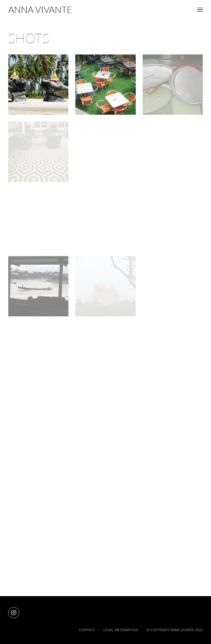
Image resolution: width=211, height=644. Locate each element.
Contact (87, 631)
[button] (200, 10)
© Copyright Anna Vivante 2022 (175, 631)
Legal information (121, 631)
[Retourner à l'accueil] (40, 10)
